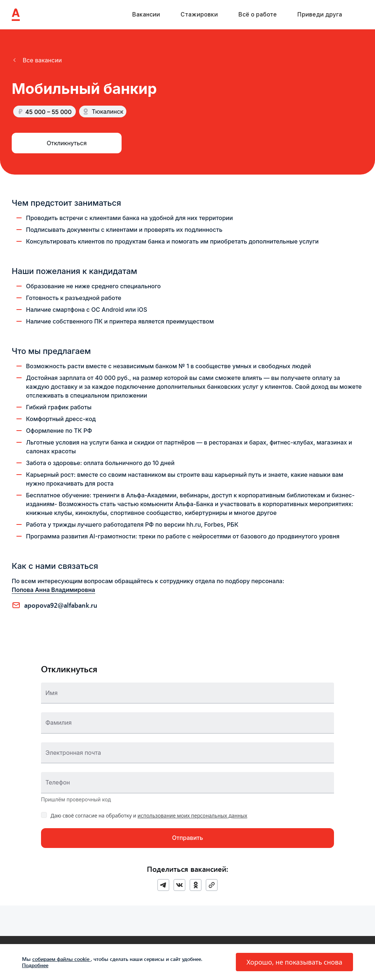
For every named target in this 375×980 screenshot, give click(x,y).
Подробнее (35, 965)
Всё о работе (258, 14)
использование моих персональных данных (193, 816)
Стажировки (199, 14)
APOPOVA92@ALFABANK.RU (61, 605)
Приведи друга (320, 14)
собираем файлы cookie (62, 959)
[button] (37, 60)
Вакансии (146, 14)
